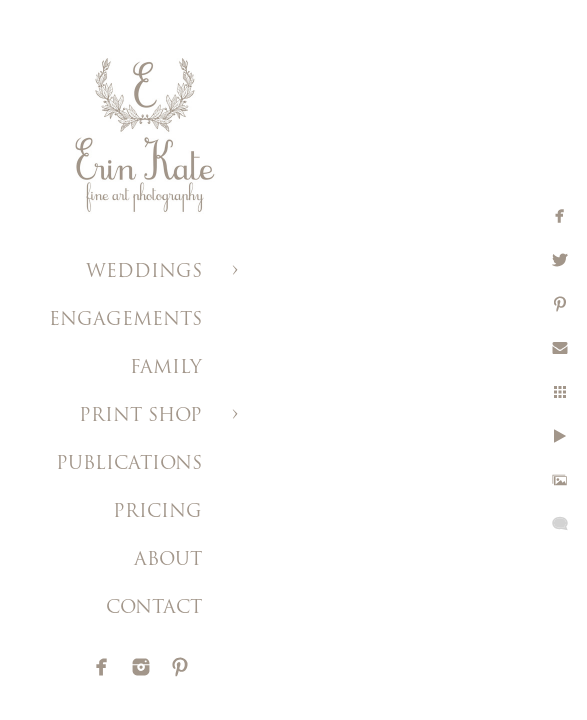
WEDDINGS (144, 272)
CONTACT (154, 608)
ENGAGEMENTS (125, 320)
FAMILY (166, 368)
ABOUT (168, 560)
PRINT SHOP (140, 416)
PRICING (157, 512)
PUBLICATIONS (129, 464)
